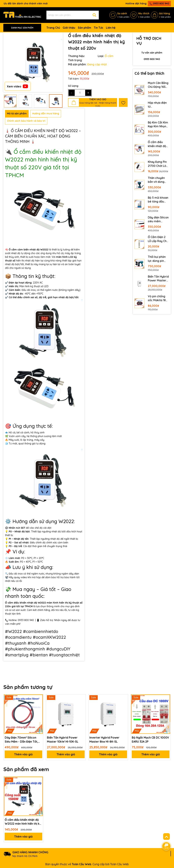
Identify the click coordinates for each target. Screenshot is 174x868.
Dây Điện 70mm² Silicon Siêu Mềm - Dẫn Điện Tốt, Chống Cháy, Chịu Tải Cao (22, 740)
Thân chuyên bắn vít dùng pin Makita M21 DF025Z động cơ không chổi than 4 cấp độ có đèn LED (158, 180)
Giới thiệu (69, 28)
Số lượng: (73, 86)
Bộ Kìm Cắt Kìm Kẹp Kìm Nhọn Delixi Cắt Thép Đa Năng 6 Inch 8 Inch (158, 125)
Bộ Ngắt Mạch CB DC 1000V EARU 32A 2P (150, 739)
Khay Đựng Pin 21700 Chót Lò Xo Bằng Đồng (157, 164)
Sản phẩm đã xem (26, 769)
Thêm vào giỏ (23, 754)
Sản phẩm (84, 28)
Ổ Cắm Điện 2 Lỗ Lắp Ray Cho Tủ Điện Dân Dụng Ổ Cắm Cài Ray (158, 239)
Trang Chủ (53, 28)
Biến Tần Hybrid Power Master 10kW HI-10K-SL (158, 279)
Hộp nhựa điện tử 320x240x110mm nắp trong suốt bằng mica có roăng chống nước (158, 105)
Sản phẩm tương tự (28, 687)
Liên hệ (111, 28)
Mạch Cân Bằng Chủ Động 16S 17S (158, 85)
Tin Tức (99, 28)
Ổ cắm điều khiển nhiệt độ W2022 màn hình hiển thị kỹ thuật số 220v (158, 144)
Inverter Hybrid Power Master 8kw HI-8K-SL (104, 739)
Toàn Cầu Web (119, 864)
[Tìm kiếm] (94, 15)
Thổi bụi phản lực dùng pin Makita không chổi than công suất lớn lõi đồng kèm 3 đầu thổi (158, 259)
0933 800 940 (159, 3)
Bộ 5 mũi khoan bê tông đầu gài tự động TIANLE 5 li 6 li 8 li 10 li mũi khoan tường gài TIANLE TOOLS (158, 200)
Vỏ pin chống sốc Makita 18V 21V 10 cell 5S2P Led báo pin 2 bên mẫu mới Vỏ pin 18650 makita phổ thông (158, 298)
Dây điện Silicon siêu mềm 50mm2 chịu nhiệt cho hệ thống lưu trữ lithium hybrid (158, 219)
